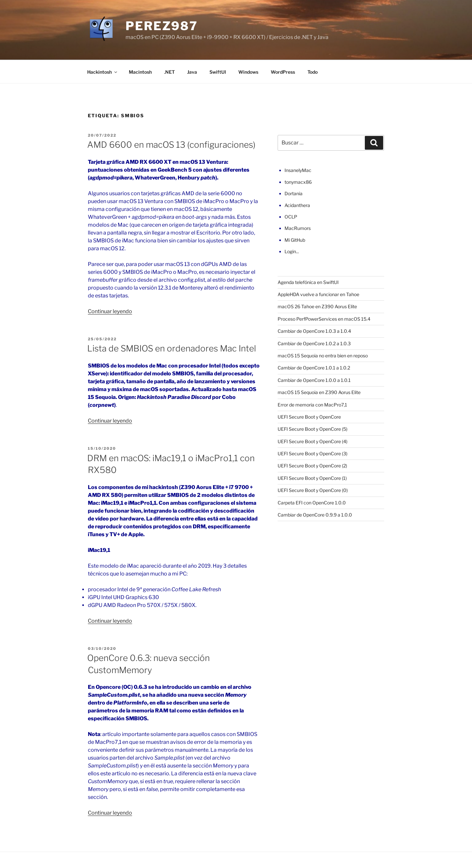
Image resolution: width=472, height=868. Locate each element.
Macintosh (140, 72)
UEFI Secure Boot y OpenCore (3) (313, 453)
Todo (313, 72)
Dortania (294, 193)
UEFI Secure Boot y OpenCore (309, 417)
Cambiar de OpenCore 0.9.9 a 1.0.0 (315, 515)
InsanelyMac (298, 170)
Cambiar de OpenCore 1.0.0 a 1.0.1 (314, 380)
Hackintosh (103, 72)
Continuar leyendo (110, 311)
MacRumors (298, 228)
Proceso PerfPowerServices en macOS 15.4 (324, 319)
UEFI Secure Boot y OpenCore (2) (312, 466)
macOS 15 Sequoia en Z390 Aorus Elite (319, 392)
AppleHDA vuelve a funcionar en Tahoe (318, 294)
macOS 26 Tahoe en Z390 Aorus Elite (317, 306)
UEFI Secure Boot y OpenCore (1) (312, 478)
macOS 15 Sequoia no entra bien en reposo (323, 356)
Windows (248, 72)
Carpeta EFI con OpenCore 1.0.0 (312, 503)
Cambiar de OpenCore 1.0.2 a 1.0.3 (314, 343)
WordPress (283, 72)
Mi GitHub (295, 240)
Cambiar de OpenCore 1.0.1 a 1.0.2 (314, 368)
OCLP (291, 217)
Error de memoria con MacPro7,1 (312, 405)
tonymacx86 (298, 182)
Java (192, 72)
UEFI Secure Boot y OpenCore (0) (313, 490)
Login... (292, 251)
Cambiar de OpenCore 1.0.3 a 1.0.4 (314, 331)
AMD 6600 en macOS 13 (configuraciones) (171, 145)
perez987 (162, 26)
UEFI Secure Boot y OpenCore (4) (313, 441)
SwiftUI (218, 72)
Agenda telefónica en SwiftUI (308, 282)
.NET (169, 72)
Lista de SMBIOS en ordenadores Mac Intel (172, 348)
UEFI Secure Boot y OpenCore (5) (313, 429)
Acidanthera (297, 205)
